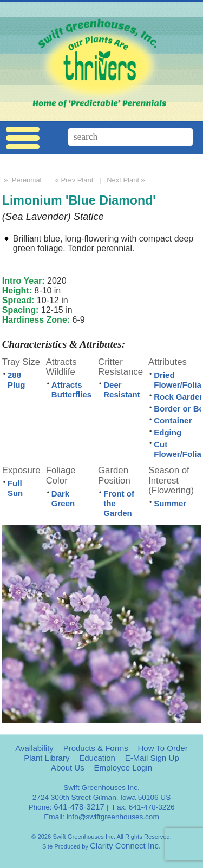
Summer (170, 503)
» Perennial (22, 180)
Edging (168, 432)
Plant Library (47, 758)
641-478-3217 (79, 807)
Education (97, 758)
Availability (34, 748)
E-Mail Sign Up (152, 758)
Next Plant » (127, 180)
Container (173, 420)
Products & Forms (96, 748)
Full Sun (15, 488)
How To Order (162, 748)
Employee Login (123, 768)
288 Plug (17, 380)
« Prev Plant (73, 180)
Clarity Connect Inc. (125, 846)
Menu (23, 138)
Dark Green (63, 498)
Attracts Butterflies (71, 390)
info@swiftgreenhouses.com (113, 817)
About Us (68, 768)
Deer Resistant (122, 390)
